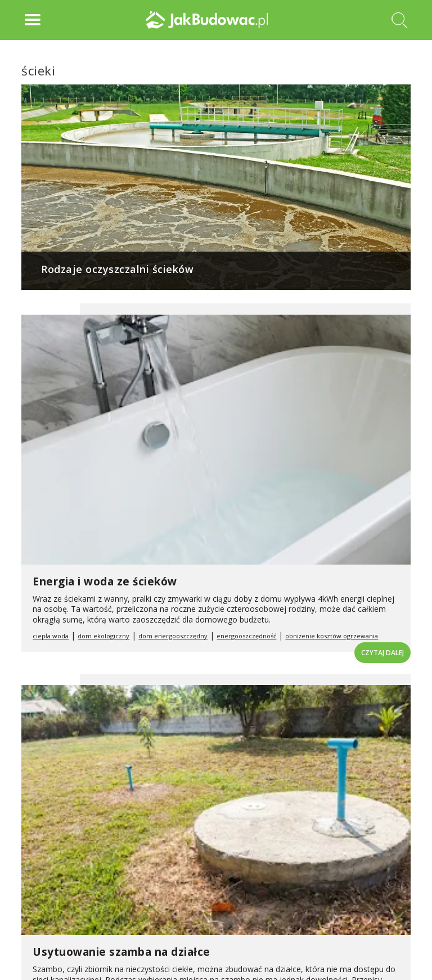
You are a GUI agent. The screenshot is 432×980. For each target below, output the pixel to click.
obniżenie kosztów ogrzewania (332, 636)
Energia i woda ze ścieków (105, 581)
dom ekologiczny (103, 636)
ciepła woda (51, 636)
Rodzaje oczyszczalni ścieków (117, 269)
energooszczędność (246, 636)
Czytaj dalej (382, 653)
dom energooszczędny (173, 636)
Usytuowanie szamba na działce (121, 952)
